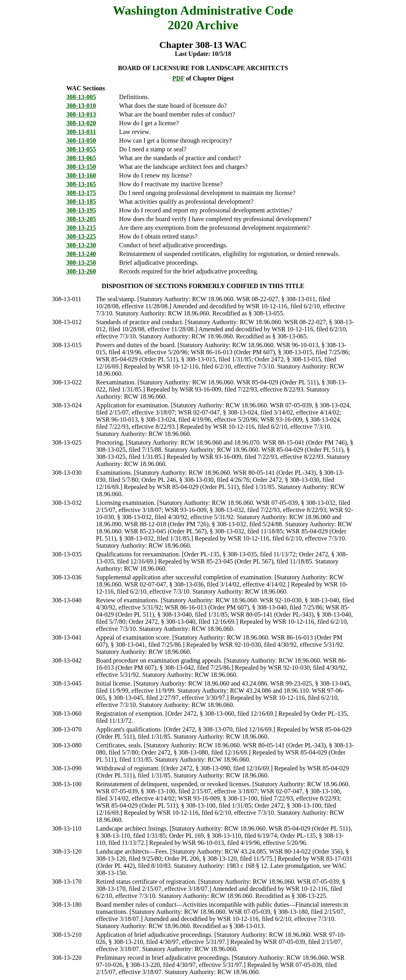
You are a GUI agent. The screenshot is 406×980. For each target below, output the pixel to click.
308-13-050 (81, 140)
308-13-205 (81, 219)
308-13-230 (81, 245)
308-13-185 (81, 202)
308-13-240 (81, 254)
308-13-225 (81, 236)
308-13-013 (81, 114)
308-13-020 (81, 123)
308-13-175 (81, 193)
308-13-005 (81, 97)
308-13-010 (81, 106)
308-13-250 (81, 263)
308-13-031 (81, 132)
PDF (178, 78)
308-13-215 (81, 228)
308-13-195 (81, 210)
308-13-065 (81, 158)
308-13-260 (81, 271)
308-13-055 (81, 149)
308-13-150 (81, 167)
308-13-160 (81, 175)
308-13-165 (81, 184)
